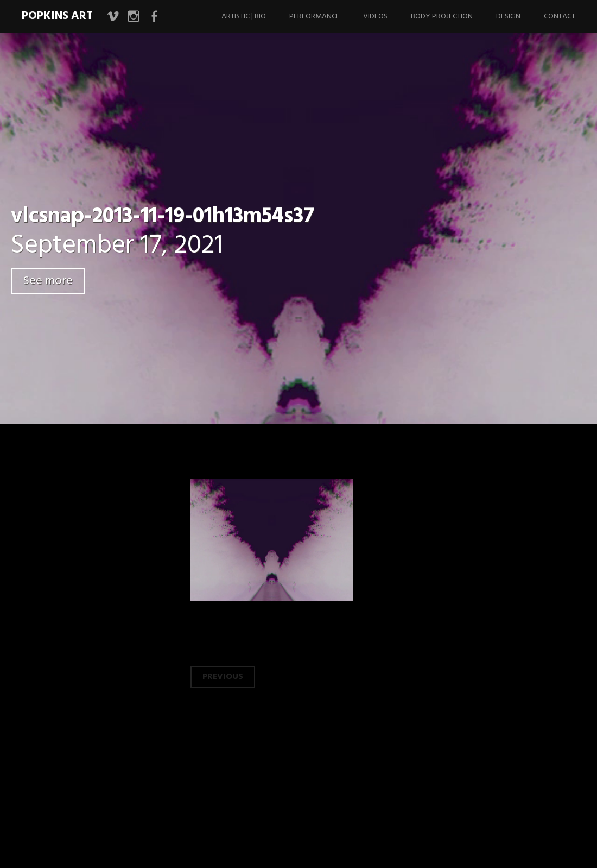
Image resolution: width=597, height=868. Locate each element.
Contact (560, 17)
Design (508, 17)
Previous (223, 677)
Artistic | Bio (244, 17)
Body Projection (442, 17)
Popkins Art (57, 16)
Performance (315, 17)
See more (48, 281)
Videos (375, 17)
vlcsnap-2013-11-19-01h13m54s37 (163, 217)
